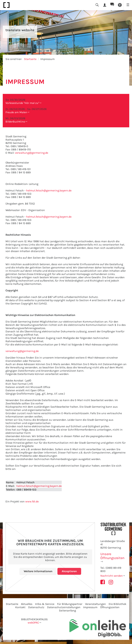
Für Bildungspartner (70, 604)
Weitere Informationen (38, 571)
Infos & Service (45, 604)
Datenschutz (36, 607)
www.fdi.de (32, 501)
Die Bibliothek (117, 604)
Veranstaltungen (95, 604)
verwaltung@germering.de (32, 153)
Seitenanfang (67, 610)
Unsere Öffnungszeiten (112, 556)
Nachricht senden (112, 576)
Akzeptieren (69, 571)
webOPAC (33, 623)
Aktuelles (27, 604)
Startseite (30, 59)
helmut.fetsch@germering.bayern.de (49, 190)
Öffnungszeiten (110, 607)
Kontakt (20, 607)
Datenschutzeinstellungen (64, 607)
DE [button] (112, 4)
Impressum (90, 607)
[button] (120, 5)
